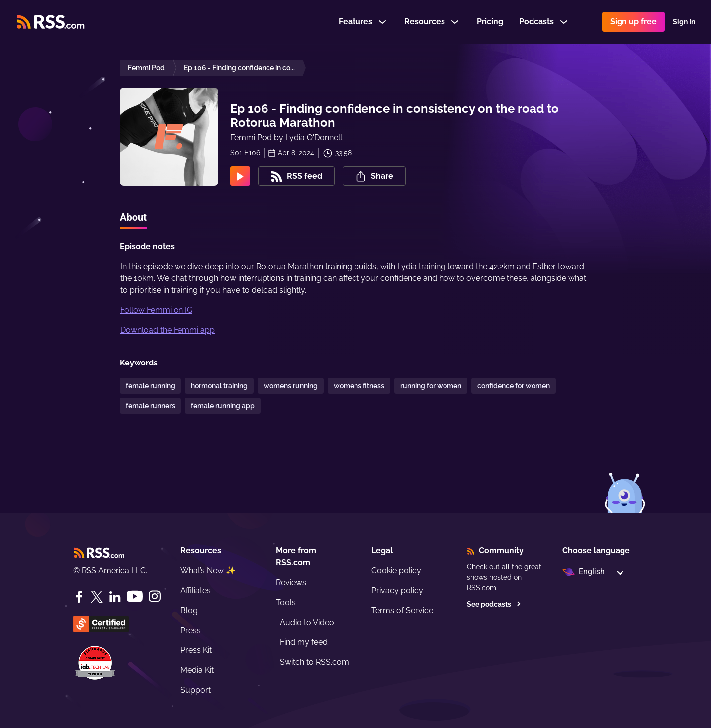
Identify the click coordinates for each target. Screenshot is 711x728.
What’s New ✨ (208, 571)
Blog (189, 610)
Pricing (490, 22)
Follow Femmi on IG (156, 310)
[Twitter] (97, 597)
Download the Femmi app (168, 330)
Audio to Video (307, 622)
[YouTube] (135, 596)
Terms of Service (402, 610)
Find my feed (304, 642)
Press (191, 630)
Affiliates (196, 591)
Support (196, 690)
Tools (286, 602)
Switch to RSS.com (314, 662)
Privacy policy (397, 591)
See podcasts (494, 604)
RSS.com (482, 588)
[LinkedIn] (115, 597)
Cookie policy (396, 571)
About (133, 217)
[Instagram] (155, 596)
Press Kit (196, 650)
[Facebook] (79, 597)
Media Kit (197, 670)
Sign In (684, 22)
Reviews (291, 583)
